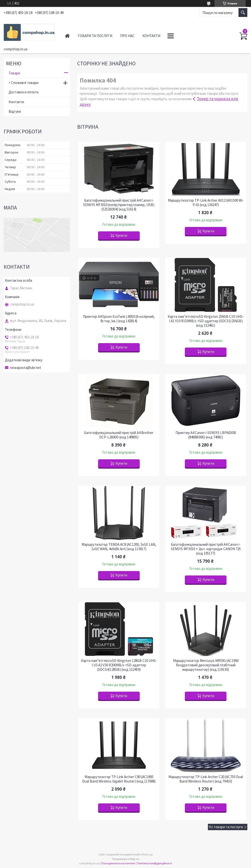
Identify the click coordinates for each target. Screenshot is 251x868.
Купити (121, 235)
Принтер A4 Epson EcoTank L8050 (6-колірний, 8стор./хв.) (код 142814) (119, 319)
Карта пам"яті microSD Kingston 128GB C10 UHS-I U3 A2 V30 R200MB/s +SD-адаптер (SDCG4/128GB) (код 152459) (119, 665)
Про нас (127, 36)
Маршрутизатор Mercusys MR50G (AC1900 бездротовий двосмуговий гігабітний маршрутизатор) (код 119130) (206, 665)
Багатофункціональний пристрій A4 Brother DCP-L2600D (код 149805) (119, 435)
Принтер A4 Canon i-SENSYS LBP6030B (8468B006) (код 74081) (206, 435)
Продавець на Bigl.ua (126, 859)
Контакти (151, 36)
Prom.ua (147, 854)
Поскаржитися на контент (118, 863)
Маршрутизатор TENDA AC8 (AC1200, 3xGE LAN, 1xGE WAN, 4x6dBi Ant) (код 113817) (119, 547)
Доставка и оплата (24, 92)
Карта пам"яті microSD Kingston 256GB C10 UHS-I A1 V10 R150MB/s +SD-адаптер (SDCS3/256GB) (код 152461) (206, 321)
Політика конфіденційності (155, 863)
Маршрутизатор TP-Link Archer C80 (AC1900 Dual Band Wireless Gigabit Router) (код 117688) (119, 779)
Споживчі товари (25, 83)
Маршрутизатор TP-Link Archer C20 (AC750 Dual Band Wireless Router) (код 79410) (206, 779)
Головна (67, 36)
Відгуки (15, 111)
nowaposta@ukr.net (26, 368)
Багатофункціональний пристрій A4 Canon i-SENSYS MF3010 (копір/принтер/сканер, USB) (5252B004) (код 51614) (119, 205)
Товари (14, 73)
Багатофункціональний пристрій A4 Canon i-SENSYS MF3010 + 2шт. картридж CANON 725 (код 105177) (206, 549)
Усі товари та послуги (226, 827)
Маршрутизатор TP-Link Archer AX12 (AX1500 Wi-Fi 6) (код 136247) (206, 203)
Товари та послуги (95, 36)
